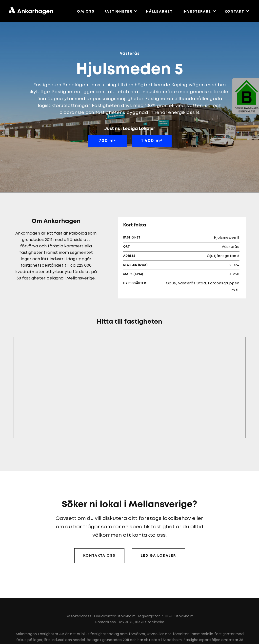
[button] (121, 11)
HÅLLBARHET (159, 12)
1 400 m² (152, 141)
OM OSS (86, 12)
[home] (31, 11)
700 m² (107, 141)
